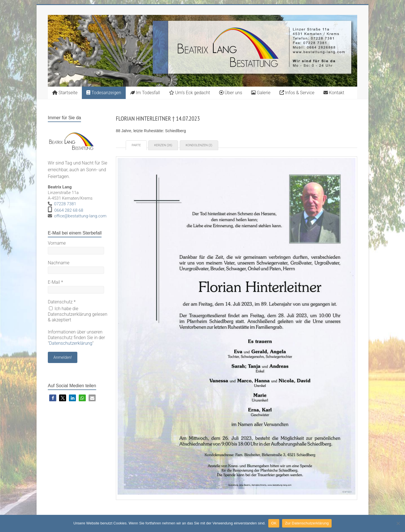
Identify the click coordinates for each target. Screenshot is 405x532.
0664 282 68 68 (69, 210)
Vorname (57, 243)
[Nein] (398, 523)
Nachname (59, 263)
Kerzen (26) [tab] (163, 145)
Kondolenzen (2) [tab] (199, 145)
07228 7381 (65, 204)
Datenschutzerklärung (71, 343)
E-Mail (55, 282)
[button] (53, 398)
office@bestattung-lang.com (80, 216)
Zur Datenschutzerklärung (307, 523)
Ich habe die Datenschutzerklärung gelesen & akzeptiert (78, 314)
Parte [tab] (136, 145)
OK (274, 523)
